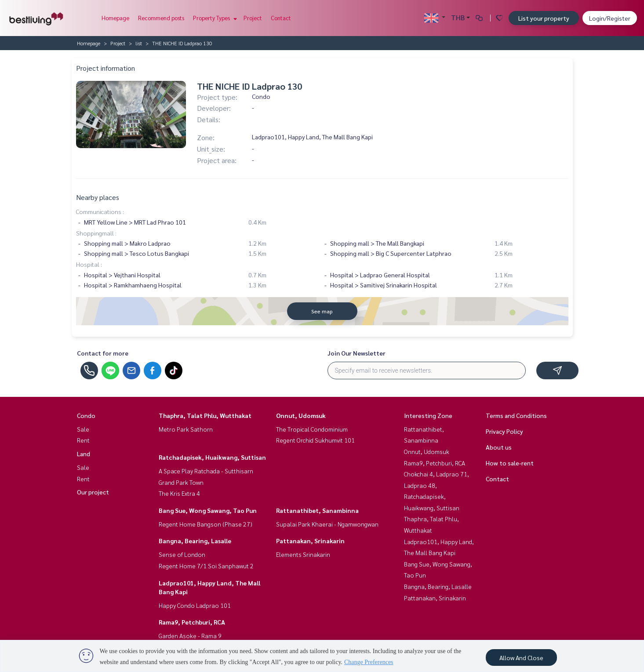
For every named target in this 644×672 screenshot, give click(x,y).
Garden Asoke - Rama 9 (190, 636)
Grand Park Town (181, 482)
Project (253, 18)
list (139, 43)
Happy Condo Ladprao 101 (195, 605)
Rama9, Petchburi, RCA (192, 622)
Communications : (100, 211)
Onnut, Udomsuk (301, 415)
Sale (83, 429)
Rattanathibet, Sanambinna (317, 510)
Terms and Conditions (516, 415)
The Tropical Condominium (312, 429)
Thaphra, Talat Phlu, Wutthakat (205, 415)
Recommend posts (161, 18)
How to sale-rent (510, 463)
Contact (281, 18)
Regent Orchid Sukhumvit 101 (315, 440)
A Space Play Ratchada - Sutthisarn (206, 471)
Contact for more (103, 353)
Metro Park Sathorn (186, 429)
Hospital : (89, 264)
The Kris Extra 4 (179, 493)
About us (499, 447)
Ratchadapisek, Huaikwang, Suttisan (212, 457)
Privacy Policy (504, 431)
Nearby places (98, 197)
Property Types (214, 18)
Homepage (115, 18)
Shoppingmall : (96, 233)
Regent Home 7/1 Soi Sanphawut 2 (206, 566)
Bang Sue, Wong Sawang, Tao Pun (208, 510)
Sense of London (182, 554)
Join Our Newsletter (357, 353)
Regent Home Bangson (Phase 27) (206, 524)
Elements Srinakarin (303, 554)
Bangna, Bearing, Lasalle (195, 541)
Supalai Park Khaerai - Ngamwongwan (327, 524)
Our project (93, 492)
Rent (83, 440)
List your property (544, 18)
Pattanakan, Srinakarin (310, 541)
